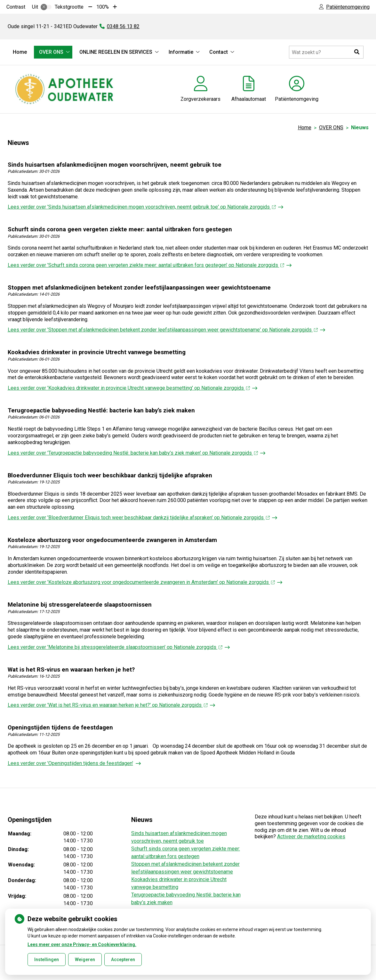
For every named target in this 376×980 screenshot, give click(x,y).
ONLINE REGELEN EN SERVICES (116, 52)
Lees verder (142, 207)
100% (103, 7)
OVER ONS (51, 52)
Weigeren (85, 960)
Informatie (181, 52)
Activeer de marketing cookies (311, 837)
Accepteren (123, 960)
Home (20, 52)
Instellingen (47, 960)
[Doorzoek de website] (326, 52)
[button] (357, 52)
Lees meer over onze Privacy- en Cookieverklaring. (82, 944)
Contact (219, 52)
